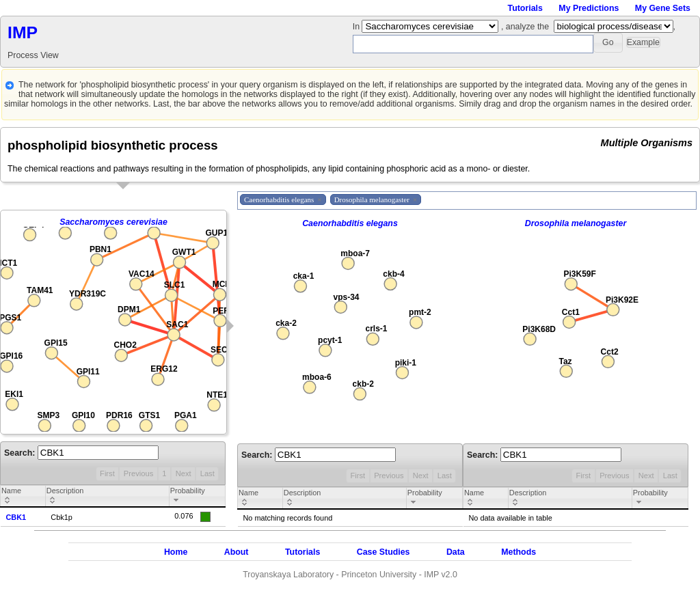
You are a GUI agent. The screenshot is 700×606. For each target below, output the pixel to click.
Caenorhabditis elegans (350, 223)
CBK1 (16, 517)
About (237, 552)
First (107, 473)
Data (456, 552)
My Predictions (589, 8)
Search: (81, 453)
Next (184, 473)
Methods (519, 552)
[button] (608, 43)
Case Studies (383, 552)
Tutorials (525, 8)
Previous (138, 473)
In (358, 27)
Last (207, 473)
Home (176, 552)
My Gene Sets (663, 8)
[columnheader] (23, 497)
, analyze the (525, 27)
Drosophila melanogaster (576, 223)
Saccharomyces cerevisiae (113, 222)
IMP (23, 32)
